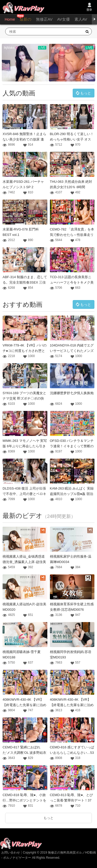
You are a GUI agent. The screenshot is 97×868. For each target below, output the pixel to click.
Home (10, 19)
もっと (83, 93)
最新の (25, 19)
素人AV (81, 19)
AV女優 (64, 19)
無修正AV (44, 19)
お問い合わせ (11, 853)
